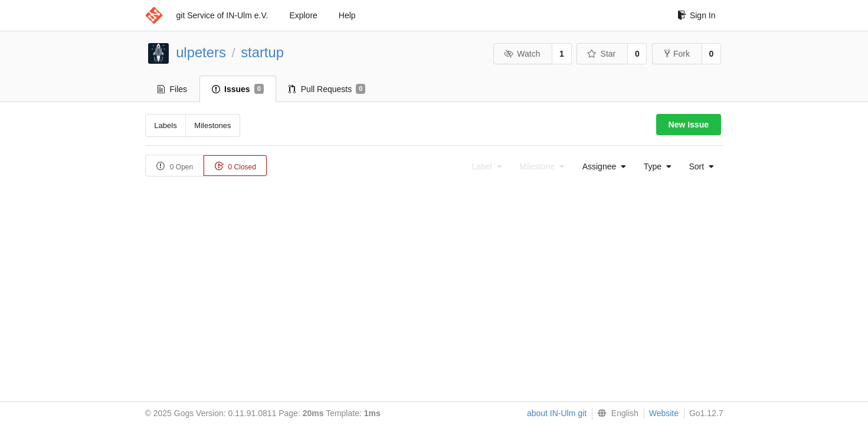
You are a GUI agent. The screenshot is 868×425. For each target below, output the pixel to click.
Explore (303, 15)
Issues (238, 89)
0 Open (175, 166)
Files (173, 89)
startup (262, 52)
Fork (677, 54)
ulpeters (201, 52)
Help (347, 15)
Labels (165, 125)
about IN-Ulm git (557, 413)
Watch (522, 54)
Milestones (212, 125)
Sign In (697, 15)
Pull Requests (327, 89)
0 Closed (235, 166)
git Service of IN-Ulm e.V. (222, 15)
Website (664, 413)
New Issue (689, 125)
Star (601, 54)
